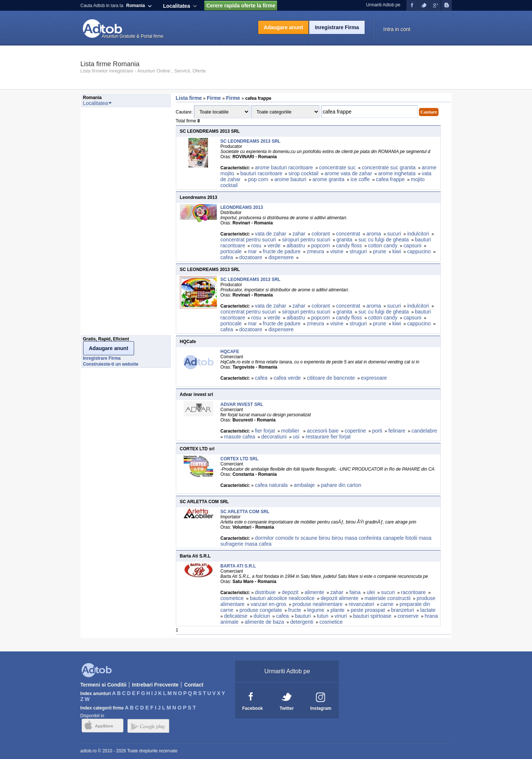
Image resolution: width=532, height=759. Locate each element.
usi (296, 437)
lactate (428, 610)
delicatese (236, 616)
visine (337, 251)
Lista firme (189, 98)
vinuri (341, 616)
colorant (321, 234)
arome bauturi (290, 179)
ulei (371, 592)
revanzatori (362, 604)
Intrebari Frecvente (155, 685)
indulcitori (418, 234)
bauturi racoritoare (262, 173)
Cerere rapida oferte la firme (241, 6)
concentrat (348, 234)
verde (274, 245)
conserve (408, 616)
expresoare (374, 378)
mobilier (291, 431)
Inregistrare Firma (337, 27)
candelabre (424, 431)
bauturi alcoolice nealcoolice (282, 598)
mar (252, 251)
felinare (397, 431)
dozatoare (250, 257)
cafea (227, 257)
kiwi (397, 251)
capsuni (412, 245)
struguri (358, 251)
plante (337, 610)
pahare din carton (341, 485)
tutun (323, 616)
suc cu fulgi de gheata (383, 240)
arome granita (328, 179)
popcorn (320, 245)
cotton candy (383, 245)
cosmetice (232, 598)
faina (355, 592)
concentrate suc (337, 167)
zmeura (315, 251)
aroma (374, 234)
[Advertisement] (111, 223)
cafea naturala (271, 485)
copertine (355, 431)
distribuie (265, 592)
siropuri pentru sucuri (306, 240)
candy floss (349, 245)
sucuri (394, 234)
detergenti (302, 622)
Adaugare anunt (284, 27)
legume (316, 610)
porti (377, 431)
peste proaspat (368, 610)
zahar (299, 234)
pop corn (258, 179)
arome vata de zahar (348, 173)
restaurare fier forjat (328, 437)
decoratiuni (274, 437)
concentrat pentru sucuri (248, 240)
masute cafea (240, 437)
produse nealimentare (318, 604)
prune (379, 251)
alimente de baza (264, 622)
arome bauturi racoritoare (284, 167)
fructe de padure (282, 251)
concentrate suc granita (389, 167)
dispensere (281, 257)
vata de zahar (271, 234)
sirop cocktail (303, 173)
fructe (295, 610)
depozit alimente (340, 598)
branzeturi (403, 610)
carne (387, 604)
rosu (256, 245)
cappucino (419, 251)
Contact (194, 685)
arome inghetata (397, 173)
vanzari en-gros (269, 604)
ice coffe (360, 179)
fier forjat (265, 431)
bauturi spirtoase (372, 616)
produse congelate (261, 610)
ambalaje (304, 485)
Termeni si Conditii (103, 685)
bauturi (303, 616)
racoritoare (413, 592)
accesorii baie (323, 431)
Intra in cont (397, 29)
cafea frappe (390, 179)
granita (345, 240)
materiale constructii (388, 598)
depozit (290, 592)
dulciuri (262, 616)
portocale (231, 251)
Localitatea (176, 6)
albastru (296, 245)
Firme (215, 98)
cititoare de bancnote (331, 378)
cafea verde (287, 378)
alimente (314, 592)
